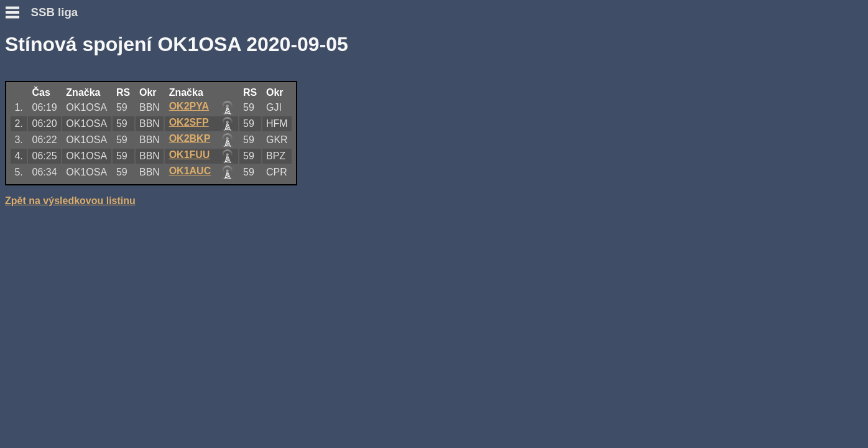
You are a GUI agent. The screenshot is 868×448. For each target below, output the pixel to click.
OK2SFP (367, 121)
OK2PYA (367, 105)
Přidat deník (34, 137)
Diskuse (24, 182)
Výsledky (26, 160)
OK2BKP (368, 137)
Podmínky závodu (47, 86)
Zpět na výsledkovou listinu (249, 199)
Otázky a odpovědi (49, 97)
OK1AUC (369, 170)
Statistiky (27, 171)
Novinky (24, 74)
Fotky (18, 193)
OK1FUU (368, 153)
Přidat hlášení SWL (50, 148)
